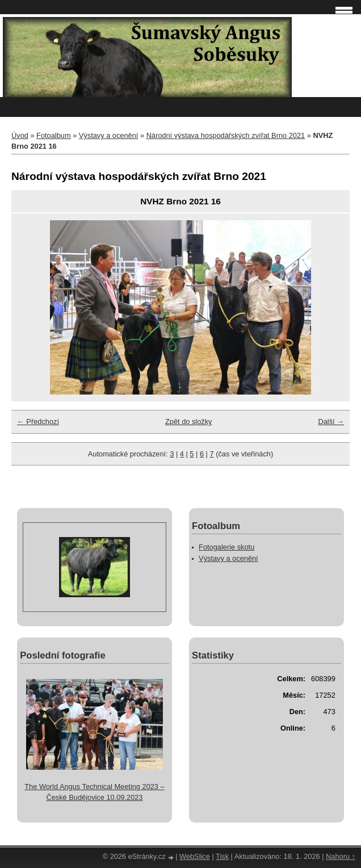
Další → (331, 422)
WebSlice (195, 856)
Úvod (20, 135)
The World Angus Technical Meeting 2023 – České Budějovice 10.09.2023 (94, 792)
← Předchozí (38, 422)
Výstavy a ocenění (109, 135)
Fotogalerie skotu (226, 547)
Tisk (222, 856)
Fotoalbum (53, 135)
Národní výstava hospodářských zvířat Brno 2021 (226, 135)
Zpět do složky (189, 422)
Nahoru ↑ (341, 856)
